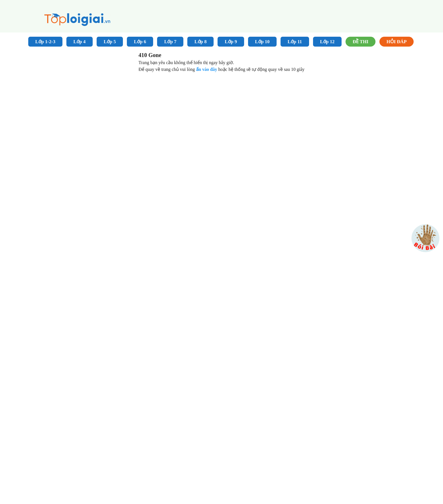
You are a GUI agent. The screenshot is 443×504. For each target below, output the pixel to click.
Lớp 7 (170, 42)
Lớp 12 (327, 42)
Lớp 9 (231, 42)
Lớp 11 (295, 42)
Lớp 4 (80, 42)
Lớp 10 (262, 42)
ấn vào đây (207, 69)
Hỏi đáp (397, 42)
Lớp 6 (140, 42)
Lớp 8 (200, 42)
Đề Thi (361, 42)
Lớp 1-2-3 (45, 42)
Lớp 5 (110, 42)
